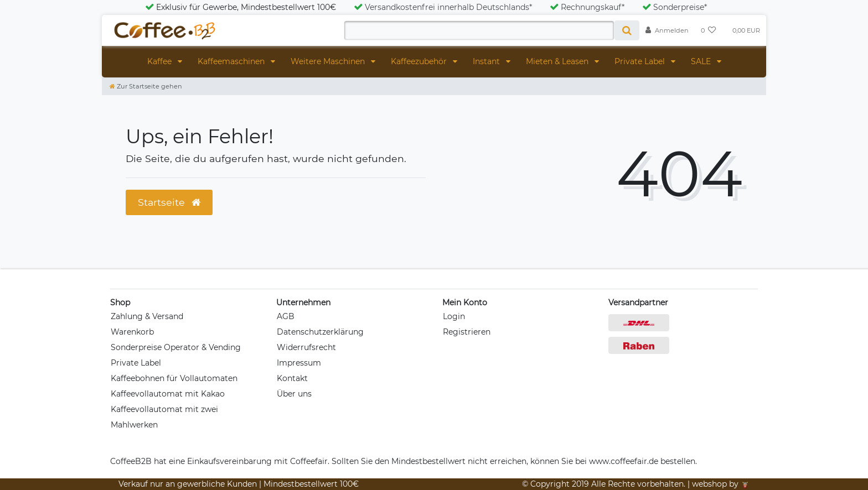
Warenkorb (132, 332)
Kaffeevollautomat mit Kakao (168, 394)
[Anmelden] (667, 30)
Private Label (641, 61)
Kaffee (161, 61)
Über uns (294, 394)
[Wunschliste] (709, 30)
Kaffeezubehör (420, 61)
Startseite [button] (169, 202)
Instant (487, 61)
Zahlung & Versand (147, 316)
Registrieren (467, 332)
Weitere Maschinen (329, 61)
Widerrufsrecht (306, 347)
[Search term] (479, 30)
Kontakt (292, 378)
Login (454, 316)
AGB (286, 316)
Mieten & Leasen (558, 61)
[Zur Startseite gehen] (146, 86)
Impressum (299, 363)
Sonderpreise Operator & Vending (176, 347)
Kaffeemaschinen (232, 61)
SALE (702, 61)
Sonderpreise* (675, 7)
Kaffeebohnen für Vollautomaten (174, 378)
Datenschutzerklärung (320, 332)
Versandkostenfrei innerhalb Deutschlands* (443, 7)
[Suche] (627, 30)
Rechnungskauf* (587, 7)
